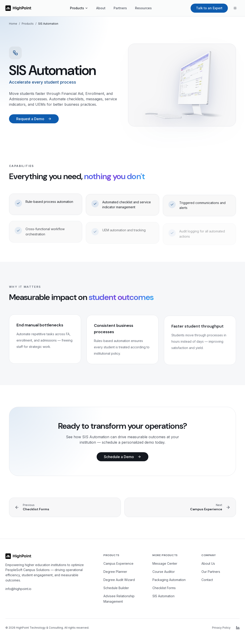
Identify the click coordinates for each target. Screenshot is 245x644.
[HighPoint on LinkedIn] (238, 628)
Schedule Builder (116, 588)
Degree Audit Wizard (119, 580)
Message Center (165, 563)
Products (79, 8)
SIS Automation (163, 596)
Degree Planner (115, 572)
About (101, 8)
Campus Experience (118, 563)
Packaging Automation (169, 580)
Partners (120, 8)
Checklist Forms (164, 588)
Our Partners (211, 572)
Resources (143, 8)
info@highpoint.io (18, 589)
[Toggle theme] (235, 8)
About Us (208, 563)
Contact (207, 580)
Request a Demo (34, 119)
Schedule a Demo (122, 457)
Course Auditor (164, 572)
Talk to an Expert (209, 8)
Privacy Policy (221, 628)
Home (13, 24)
